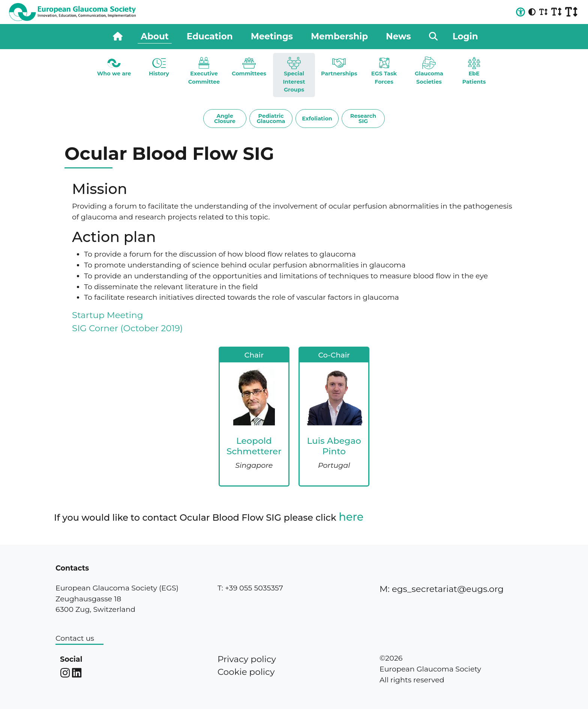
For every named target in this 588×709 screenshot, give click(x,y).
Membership (339, 36)
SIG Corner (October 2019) (127, 328)
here (351, 517)
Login (465, 36)
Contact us (75, 638)
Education (210, 36)
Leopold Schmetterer (254, 446)
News (398, 36)
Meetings (272, 36)
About (154, 36)
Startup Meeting (107, 315)
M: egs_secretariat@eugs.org (442, 589)
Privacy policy (247, 659)
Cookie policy (246, 672)
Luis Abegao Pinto (334, 446)
